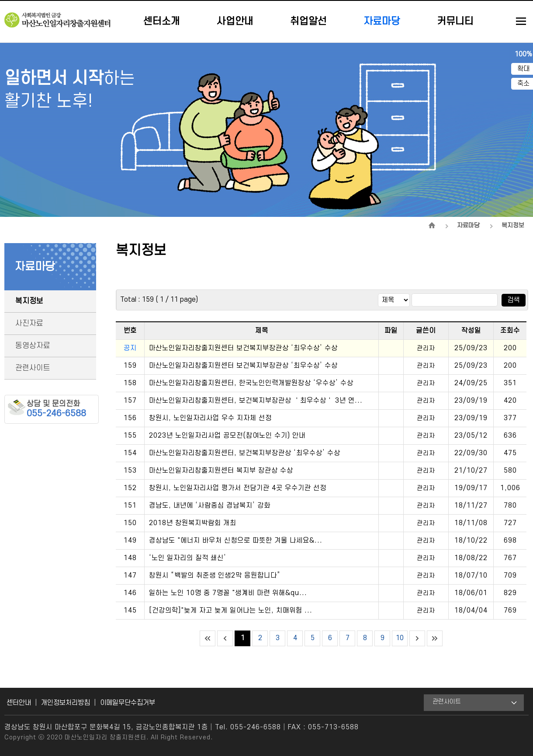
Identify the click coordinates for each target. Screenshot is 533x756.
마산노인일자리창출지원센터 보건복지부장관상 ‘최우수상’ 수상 (243, 348)
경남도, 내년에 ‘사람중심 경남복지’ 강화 (210, 505)
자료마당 (382, 21)
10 (400, 638)
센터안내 (19, 703)
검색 (513, 300)
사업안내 (235, 21)
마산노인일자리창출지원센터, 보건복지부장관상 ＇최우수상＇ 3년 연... (256, 401)
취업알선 (308, 21)
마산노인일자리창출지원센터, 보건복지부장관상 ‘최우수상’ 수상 (245, 453)
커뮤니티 (455, 21)
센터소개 (162, 21)
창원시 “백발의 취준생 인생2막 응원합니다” (215, 575)
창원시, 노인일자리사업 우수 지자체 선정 (210, 418)
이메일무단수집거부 (128, 703)
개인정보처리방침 (66, 703)
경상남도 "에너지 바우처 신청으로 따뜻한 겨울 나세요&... (236, 540)
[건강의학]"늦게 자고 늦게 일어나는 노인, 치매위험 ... (231, 610)
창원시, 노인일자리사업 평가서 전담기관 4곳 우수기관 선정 (238, 488)
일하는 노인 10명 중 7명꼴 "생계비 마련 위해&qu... (228, 593)
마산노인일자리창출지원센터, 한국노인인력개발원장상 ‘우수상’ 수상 (251, 383)
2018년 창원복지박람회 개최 (193, 523)
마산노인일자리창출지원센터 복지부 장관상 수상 (221, 470)
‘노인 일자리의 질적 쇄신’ (188, 558)
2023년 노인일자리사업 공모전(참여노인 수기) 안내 (227, 435)
